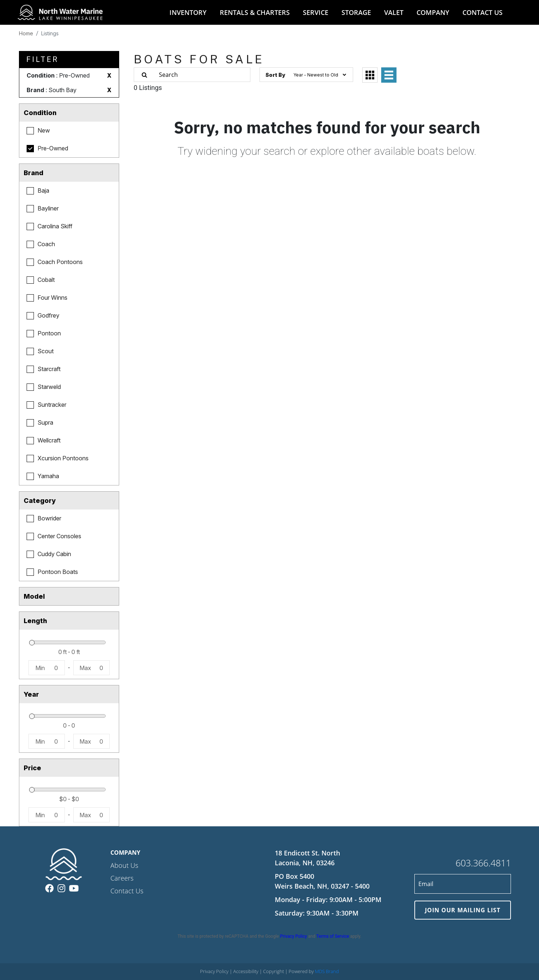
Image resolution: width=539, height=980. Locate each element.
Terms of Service (333, 936)
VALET (394, 12)
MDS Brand (327, 971)
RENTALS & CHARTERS (255, 12)
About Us (124, 865)
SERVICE (316, 12)
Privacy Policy (293, 936)
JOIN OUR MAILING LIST (463, 910)
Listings (50, 33)
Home (26, 33)
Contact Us (127, 891)
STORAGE (356, 12)
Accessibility (246, 971)
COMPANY (433, 12)
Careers (122, 878)
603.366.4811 (483, 863)
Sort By (275, 75)
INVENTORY (188, 12)
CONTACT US (483, 12)
